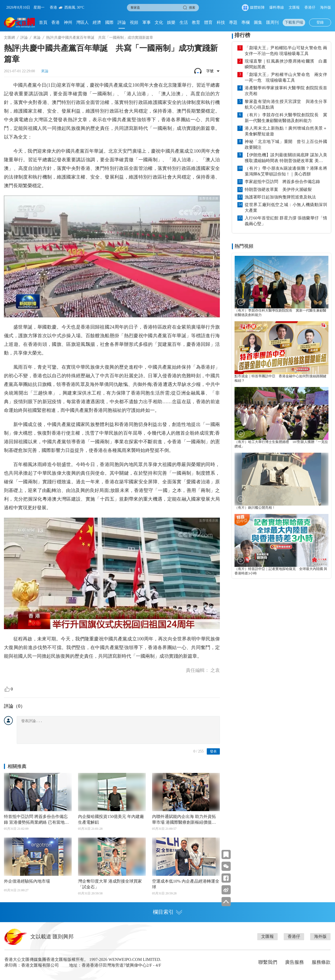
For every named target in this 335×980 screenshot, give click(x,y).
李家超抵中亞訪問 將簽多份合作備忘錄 (282, 182)
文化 (159, 22)
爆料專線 (277, 7)
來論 (37, 38)
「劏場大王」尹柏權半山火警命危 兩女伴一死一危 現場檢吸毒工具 (286, 77)
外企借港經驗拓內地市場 (27, 881)
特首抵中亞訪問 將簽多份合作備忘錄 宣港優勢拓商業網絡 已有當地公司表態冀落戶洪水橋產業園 (36, 820)
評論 (122, 22)
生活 (184, 22)
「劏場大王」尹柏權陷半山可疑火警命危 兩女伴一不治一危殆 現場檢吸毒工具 (286, 51)
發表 (213, 751)
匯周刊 (272, 22)
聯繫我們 (268, 962)
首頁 (43, 22)
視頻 (134, 22)
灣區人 (82, 22)
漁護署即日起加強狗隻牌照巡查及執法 (280, 197)
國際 (109, 22)
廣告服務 (294, 962)
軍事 (147, 22)
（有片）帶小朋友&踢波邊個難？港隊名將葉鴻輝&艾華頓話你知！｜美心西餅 (286, 171)
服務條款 (321, 962)
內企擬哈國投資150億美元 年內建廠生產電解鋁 (111, 819)
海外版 (326, 7)
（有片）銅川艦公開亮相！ (255, 508)
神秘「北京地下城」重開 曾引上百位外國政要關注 (286, 144)
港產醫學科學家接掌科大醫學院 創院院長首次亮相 (286, 91)
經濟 (97, 22)
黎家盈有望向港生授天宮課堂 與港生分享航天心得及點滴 (286, 104)
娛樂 (171, 22)
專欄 (245, 22)
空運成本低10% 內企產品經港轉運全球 (186, 884)
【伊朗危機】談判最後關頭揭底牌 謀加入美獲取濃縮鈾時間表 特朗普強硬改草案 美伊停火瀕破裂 (286, 158)
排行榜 (242, 35)
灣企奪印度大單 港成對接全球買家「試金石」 (110, 884)
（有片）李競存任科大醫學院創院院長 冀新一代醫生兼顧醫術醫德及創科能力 (286, 118)
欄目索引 (167, 912)
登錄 (320, 22)
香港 (55, 22)
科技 (221, 22)
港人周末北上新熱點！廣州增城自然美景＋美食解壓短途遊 (286, 131)
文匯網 (9, 38)
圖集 (258, 22)
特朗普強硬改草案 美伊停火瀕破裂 (278, 189)
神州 (68, 22)
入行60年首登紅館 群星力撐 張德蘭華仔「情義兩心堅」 (286, 221)
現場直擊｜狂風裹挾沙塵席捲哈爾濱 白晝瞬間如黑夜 (286, 64)
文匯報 (294, 7)
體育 (208, 22)
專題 (233, 22)
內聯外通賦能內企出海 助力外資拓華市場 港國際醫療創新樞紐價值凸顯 (184, 820)
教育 (196, 22)
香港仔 (310, 7)
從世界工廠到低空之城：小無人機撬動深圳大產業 (286, 207)
